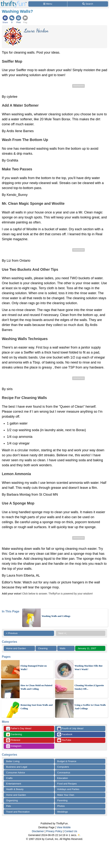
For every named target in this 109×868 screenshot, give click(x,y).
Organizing (12, 800)
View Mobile (64, 827)
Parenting (62, 800)
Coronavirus (64, 773)
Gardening (14, 734)
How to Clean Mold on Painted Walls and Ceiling (36, 687)
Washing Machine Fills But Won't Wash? (89, 668)
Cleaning (43, 648)
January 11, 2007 (87, 648)
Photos (61, 806)
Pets (9, 806)
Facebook (65, 734)
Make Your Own (66, 795)
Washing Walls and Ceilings (56, 616)
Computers (63, 767)
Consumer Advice (16, 773)
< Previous (12, 633)
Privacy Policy (54, 831)
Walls (62, 648)
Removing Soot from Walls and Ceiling (37, 707)
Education (63, 778)
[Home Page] (14, 2)
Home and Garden (16, 648)
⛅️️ (79, 835)
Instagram (14, 746)
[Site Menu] (48, 4)
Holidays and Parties (68, 789)
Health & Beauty (15, 789)
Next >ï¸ (63, 633)
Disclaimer (38, 831)
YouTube (64, 740)
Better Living (13, 761)
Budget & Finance (67, 761)
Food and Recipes (67, 784)
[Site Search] (88, 4)
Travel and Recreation (18, 812)
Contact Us (71, 831)
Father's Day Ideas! (19, 729)
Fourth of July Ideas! (70, 729)
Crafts (9, 778)
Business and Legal (17, 767)
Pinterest (13, 740)
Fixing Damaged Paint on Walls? (34, 668)
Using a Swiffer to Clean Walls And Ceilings (90, 707)
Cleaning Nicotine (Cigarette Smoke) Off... (89, 687)
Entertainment (14, 784)
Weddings (63, 812)
